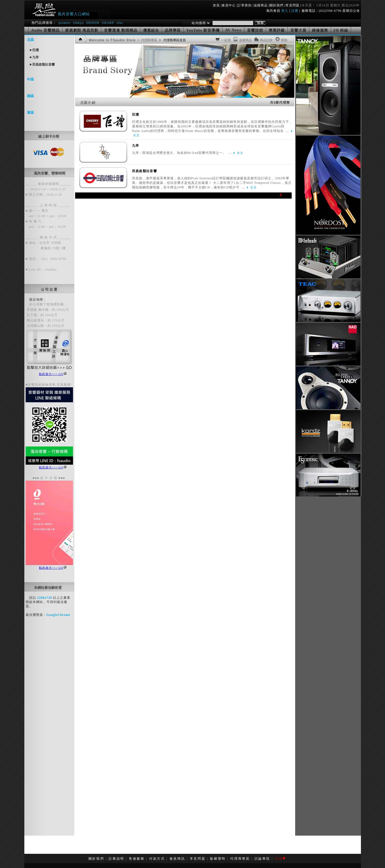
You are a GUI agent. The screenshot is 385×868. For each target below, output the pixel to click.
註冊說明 (116, 859)
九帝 (136, 146)
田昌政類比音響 (145, 171)
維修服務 (320, 30)
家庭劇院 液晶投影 (82, 30)
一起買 (226, 40)
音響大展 (298, 30)
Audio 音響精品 (45, 30)
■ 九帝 (34, 57)
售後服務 (137, 859)
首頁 (216, 5)
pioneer (65, 23)
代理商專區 (240, 859)
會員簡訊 (177, 859)
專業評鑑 (277, 30)
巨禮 (136, 115)
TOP (280, 859)
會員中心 (229, 5)
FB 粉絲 (341, 30)
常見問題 (292, 5)
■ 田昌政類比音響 (42, 65)
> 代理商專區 (147, 40)
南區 (30, 96)
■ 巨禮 (34, 50)
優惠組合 (151, 30)
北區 (30, 40)
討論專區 (262, 859)
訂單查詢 (245, 5)
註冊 (295, 11)
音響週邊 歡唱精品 (121, 30)
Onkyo (78, 23)
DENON (93, 23)
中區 (30, 79)
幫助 (284, 40)
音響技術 (255, 30)
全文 (136, 135)
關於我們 (276, 5)
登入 (285, 11)
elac (120, 23)
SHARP (108, 23)
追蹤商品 (261, 5)
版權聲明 (218, 859)
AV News (233, 30)
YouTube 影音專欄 (203, 30)
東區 (30, 113)
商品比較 (266, 40)
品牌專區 (173, 30)
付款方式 (157, 859)
